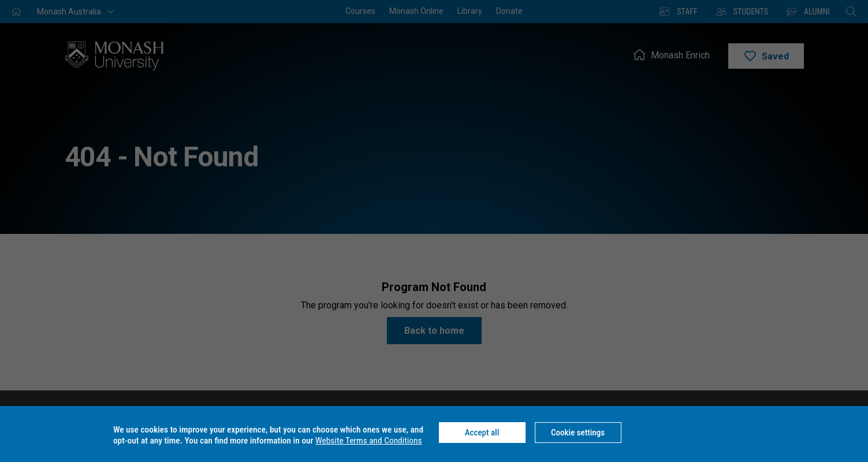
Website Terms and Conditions (369, 441)
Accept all (482, 433)
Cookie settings (578, 433)
